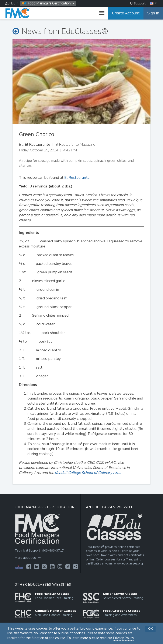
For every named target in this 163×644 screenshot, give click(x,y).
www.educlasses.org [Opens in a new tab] (128, 564)
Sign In (153, 13)
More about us (28, 558)
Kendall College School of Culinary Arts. (88, 473)
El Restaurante (77, 178)
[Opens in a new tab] (28, 567)
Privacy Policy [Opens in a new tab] (123, 638)
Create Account (126, 13)
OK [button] (150, 629)
